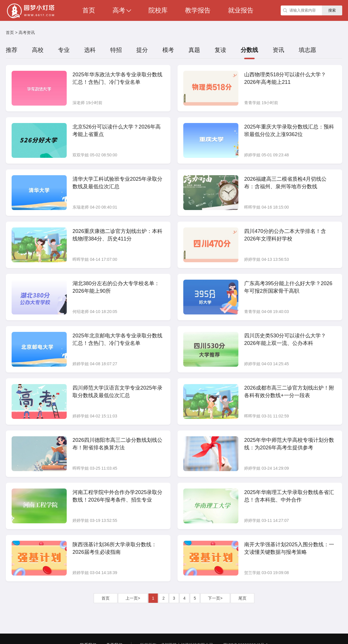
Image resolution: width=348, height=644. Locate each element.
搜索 (332, 10)
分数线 (249, 50)
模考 (168, 50)
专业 (64, 50)
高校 (38, 50)
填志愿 (307, 50)
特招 (116, 50)
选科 (90, 50)
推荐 (12, 50)
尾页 (242, 598)
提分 (142, 50)
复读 (220, 50)
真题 (194, 50)
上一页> (133, 598)
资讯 (278, 50)
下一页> (215, 598)
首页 (10, 32)
